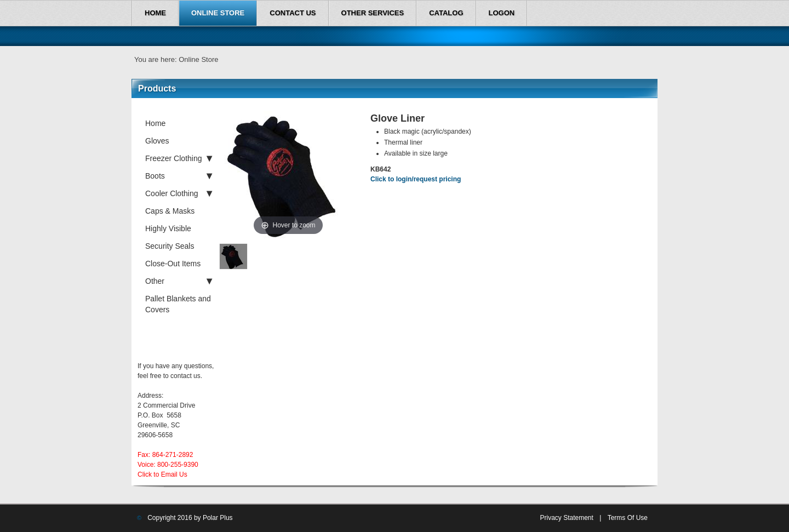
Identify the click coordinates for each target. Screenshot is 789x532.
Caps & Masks (170, 211)
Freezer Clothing (179, 158)
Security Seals (170, 246)
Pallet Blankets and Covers (178, 304)
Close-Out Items (173, 264)
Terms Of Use (628, 518)
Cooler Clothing (179, 193)
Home (155, 123)
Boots (179, 176)
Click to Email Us (162, 474)
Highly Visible (168, 228)
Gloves (157, 141)
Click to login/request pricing (416, 179)
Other (179, 281)
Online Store (198, 59)
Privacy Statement (566, 518)
